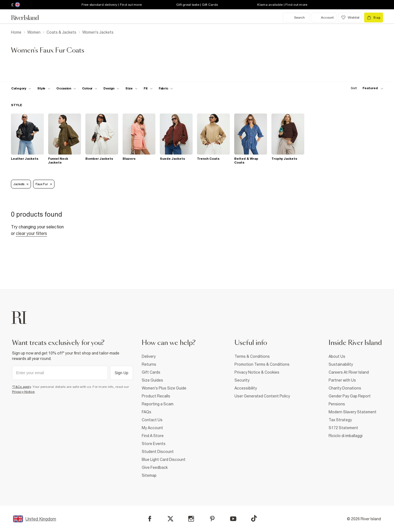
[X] (170, 519)
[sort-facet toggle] (366, 88)
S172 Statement (343, 428)
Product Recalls (156, 396)
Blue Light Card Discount (164, 460)
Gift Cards (151, 372)
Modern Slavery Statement (353, 412)
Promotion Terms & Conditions (262, 364)
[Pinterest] (212, 519)
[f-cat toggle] (21, 88)
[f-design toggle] (111, 88)
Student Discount (158, 452)
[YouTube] (233, 519)
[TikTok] (254, 518)
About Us (337, 356)
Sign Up (121, 373)
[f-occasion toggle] (66, 88)
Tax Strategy (340, 420)
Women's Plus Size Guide (164, 388)
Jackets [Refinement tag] (21, 184)
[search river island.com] (296, 18)
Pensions (337, 404)
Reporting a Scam (158, 404)
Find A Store (153, 436)
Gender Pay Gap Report (350, 396)
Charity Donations (345, 388)
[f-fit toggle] (148, 88)
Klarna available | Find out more (282, 5)
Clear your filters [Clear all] (31, 233)
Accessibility (246, 388)
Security (242, 380)
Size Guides (152, 380)
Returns (149, 364)
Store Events (154, 444)
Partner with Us (342, 380)
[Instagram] (191, 519)
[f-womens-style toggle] (44, 88)
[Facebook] (150, 519)
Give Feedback (155, 467)
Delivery (149, 356)
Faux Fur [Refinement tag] (44, 184)
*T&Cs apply (21, 387)
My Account (152, 428)
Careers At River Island (349, 372)
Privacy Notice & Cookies (257, 372)
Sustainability (341, 364)
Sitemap (149, 475)
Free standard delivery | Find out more (112, 5)
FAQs (147, 412)
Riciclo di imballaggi (346, 436)
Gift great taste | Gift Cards (197, 5)
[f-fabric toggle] (166, 88)
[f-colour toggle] (90, 88)
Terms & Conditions (252, 356)
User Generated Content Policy (262, 396)
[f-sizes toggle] (131, 88)
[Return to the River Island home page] (29, 18)
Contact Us (152, 420)
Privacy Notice (23, 392)
